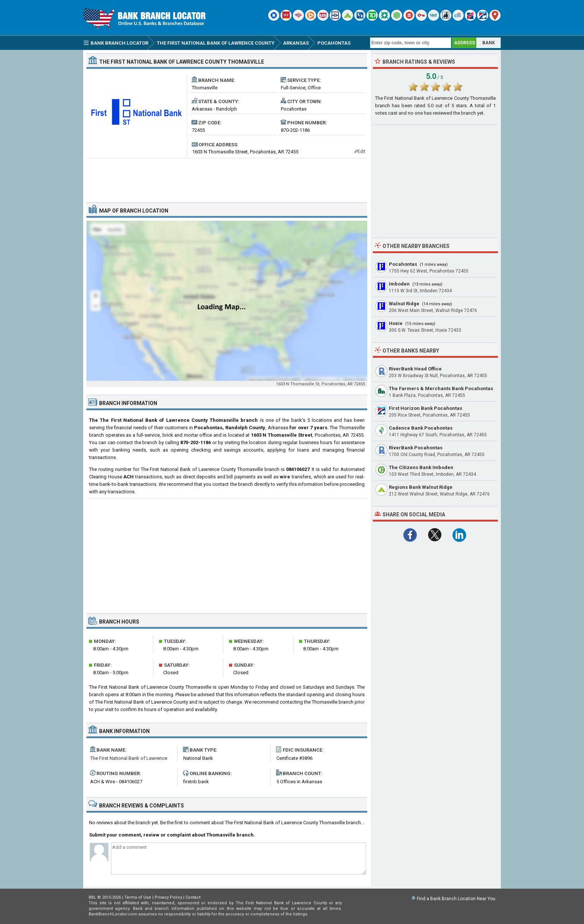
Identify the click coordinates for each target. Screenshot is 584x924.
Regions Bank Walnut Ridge (421, 487)
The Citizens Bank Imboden (421, 467)
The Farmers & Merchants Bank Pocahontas (441, 388)
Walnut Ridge (404, 304)
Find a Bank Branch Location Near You (456, 899)
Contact (193, 897)
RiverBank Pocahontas (416, 448)
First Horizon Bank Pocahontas (426, 408)
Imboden (399, 284)
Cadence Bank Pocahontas (421, 428)
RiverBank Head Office (415, 369)
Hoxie (396, 323)
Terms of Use (138, 897)
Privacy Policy (168, 897)
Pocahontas (403, 264)
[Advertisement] (227, 177)
